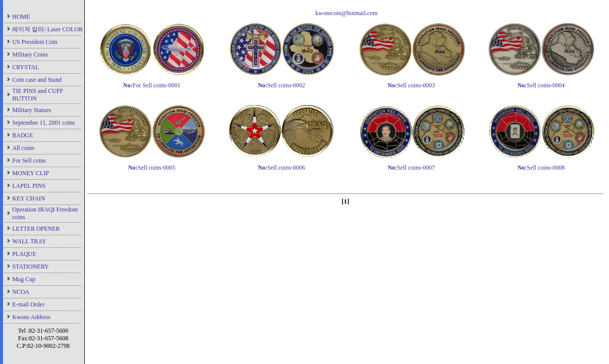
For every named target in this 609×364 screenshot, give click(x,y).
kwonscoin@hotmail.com (346, 13)
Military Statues (32, 110)
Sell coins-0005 (152, 168)
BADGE (22, 135)
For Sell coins (29, 161)
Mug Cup (24, 279)
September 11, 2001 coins (43, 123)
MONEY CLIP (31, 173)
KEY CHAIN (29, 198)
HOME (21, 17)
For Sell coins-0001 (152, 85)
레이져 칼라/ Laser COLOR (47, 29)
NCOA (21, 292)
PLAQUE (24, 254)
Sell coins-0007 (412, 168)
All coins (23, 148)
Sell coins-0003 (412, 85)
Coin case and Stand (37, 80)
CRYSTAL (26, 67)
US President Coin (35, 42)
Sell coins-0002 (282, 85)
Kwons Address (31, 317)
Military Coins (30, 55)
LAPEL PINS (29, 186)
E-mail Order (28, 304)
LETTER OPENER (36, 229)
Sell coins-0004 (541, 85)
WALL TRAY (29, 241)
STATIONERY (30, 267)
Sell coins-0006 (282, 168)
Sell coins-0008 (541, 168)
